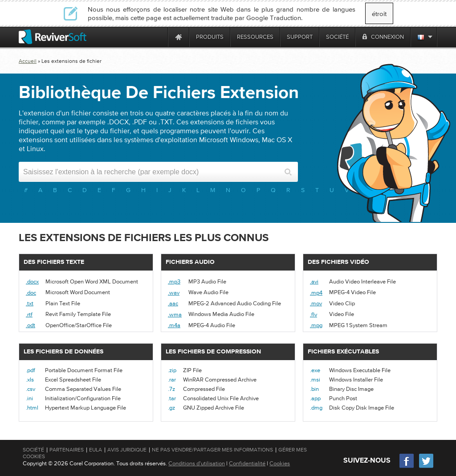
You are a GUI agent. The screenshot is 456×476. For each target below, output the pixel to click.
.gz (171, 408)
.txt (30, 303)
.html (32, 408)
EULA (96, 450)
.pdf (31, 370)
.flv (313, 314)
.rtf (29, 314)
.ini (29, 398)
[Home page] (179, 37)
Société (33, 450)
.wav (174, 293)
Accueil (28, 61)
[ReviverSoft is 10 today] (159, 37)
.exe (315, 370)
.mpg (316, 325)
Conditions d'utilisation (197, 463)
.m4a (174, 325)
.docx (32, 281)
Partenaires (67, 450)
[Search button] (288, 172)
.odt (31, 325)
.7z (171, 389)
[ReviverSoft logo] (53, 37)
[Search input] (151, 172)
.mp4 (316, 293)
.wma (175, 314)
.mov (316, 303)
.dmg (316, 408)
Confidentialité (247, 463)
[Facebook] (407, 467)
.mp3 (174, 281)
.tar (172, 398)
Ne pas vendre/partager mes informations (212, 450)
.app (315, 398)
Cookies (280, 463)
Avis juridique (127, 450)
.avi (314, 281)
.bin (314, 389)
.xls (30, 380)
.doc (31, 293)
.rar (172, 380)
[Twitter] (426, 467)
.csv (31, 389)
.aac (173, 303)
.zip (172, 370)
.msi (315, 380)
